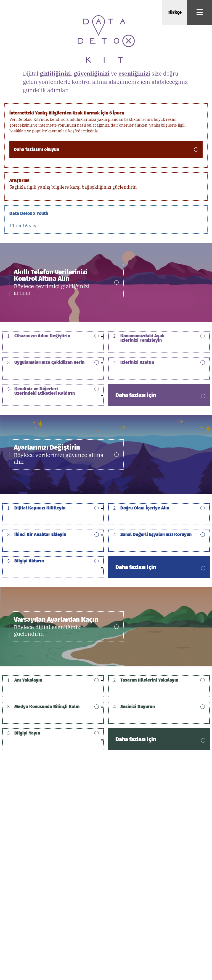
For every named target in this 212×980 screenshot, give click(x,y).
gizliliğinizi (55, 74)
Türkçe (175, 12)
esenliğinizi (134, 74)
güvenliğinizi (92, 74)
